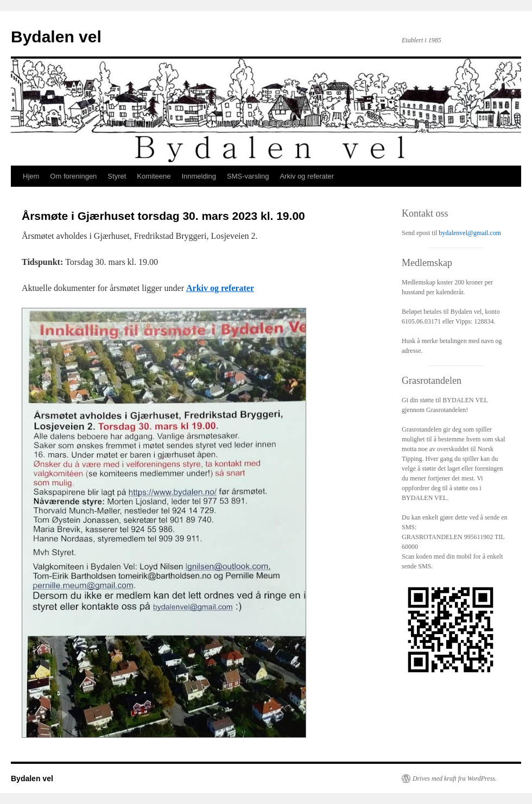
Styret (117, 176)
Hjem (31, 176)
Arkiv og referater (307, 176)
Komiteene (154, 176)
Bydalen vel (56, 37)
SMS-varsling (248, 176)
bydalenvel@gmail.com (470, 233)
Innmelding (199, 176)
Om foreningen (73, 176)
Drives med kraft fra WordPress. (455, 778)
